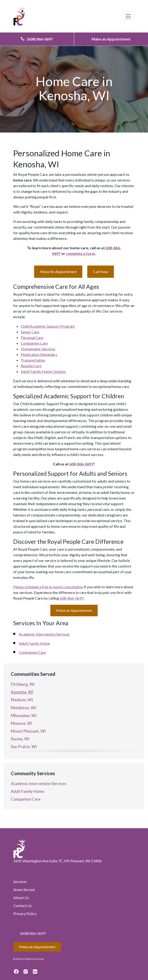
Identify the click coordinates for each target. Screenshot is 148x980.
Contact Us (23, 905)
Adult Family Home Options (43, 371)
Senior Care (30, 332)
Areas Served (24, 889)
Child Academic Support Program (48, 326)
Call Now (101, 272)
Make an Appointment (111, 39)
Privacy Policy (25, 913)
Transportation (33, 360)
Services (20, 881)
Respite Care (31, 366)
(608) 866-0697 (37, 39)
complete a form (80, 253)
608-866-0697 (81, 464)
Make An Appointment (58, 272)
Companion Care (34, 343)
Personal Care (32, 337)
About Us (21, 897)
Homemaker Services (38, 349)
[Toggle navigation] (128, 16)
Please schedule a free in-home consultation (48, 587)
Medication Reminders (39, 354)
